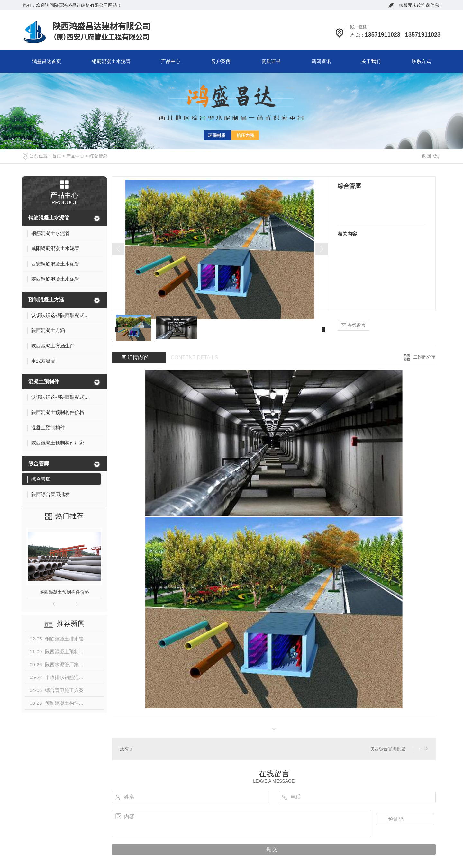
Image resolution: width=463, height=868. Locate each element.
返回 (430, 156)
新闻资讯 (321, 61)
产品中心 (171, 61)
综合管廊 (98, 156)
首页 (57, 156)
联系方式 (421, 61)
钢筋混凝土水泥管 (111, 61)
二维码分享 (424, 357)
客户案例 (221, 61)
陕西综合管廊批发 (388, 749)
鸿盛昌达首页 (47, 61)
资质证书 (271, 61)
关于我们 (371, 61)
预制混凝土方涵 (46, 300)
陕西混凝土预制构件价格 (64, 592)
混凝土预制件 (44, 382)
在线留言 (353, 325)
